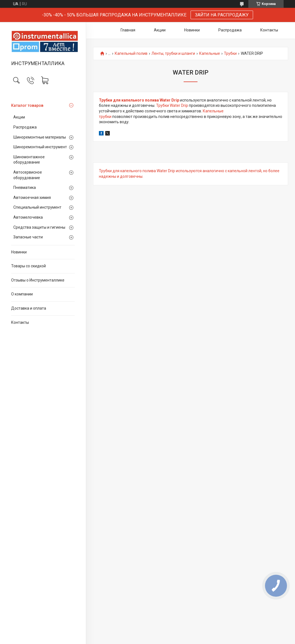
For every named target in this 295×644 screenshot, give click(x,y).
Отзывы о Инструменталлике (38, 280)
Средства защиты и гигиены (39, 227)
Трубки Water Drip (172, 105)
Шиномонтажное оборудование (29, 160)
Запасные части (28, 237)
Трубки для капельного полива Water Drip (139, 100)
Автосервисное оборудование (28, 175)
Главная (128, 30)
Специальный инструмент (37, 207)
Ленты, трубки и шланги (173, 54)
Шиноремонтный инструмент (40, 147)
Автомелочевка (28, 217)
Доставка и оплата (29, 308)
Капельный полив (131, 54)
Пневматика (25, 187)
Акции (19, 117)
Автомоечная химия (32, 198)
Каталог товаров (27, 105)
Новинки (19, 252)
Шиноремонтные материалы (40, 137)
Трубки (230, 54)
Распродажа (25, 127)
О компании (22, 294)
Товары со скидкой (28, 266)
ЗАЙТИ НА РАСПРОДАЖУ (222, 15)
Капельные (210, 54)
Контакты (20, 322)
